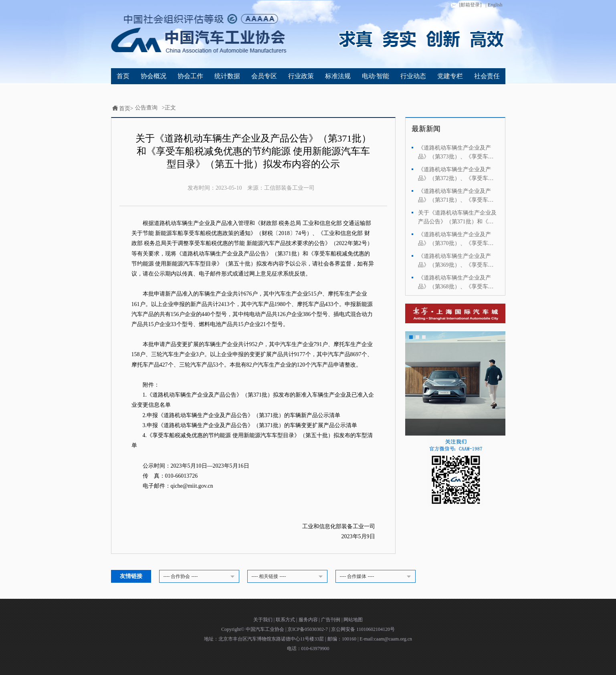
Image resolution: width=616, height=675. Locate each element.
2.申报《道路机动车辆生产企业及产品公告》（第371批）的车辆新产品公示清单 (242, 415)
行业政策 (301, 76)
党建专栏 (450, 76)
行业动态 (413, 76)
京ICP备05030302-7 (308, 629)
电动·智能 (376, 76)
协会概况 (153, 76)
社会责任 (487, 76)
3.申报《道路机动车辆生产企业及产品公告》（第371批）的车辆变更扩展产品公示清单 (250, 425)
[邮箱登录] (465, 5)
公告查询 (146, 108)
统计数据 (227, 76)
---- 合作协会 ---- (200, 577)
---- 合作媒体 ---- (377, 577)
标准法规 (338, 76)
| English (494, 5)
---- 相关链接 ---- (289, 577)
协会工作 (190, 76)
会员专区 (264, 76)
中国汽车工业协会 (266, 629)
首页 (123, 76)
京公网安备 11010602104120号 (363, 629)
